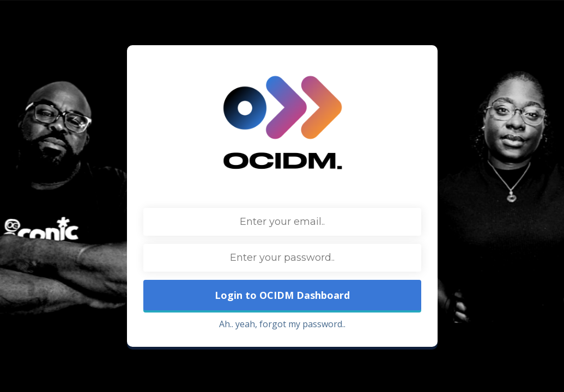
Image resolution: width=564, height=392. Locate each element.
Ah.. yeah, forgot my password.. (282, 324)
